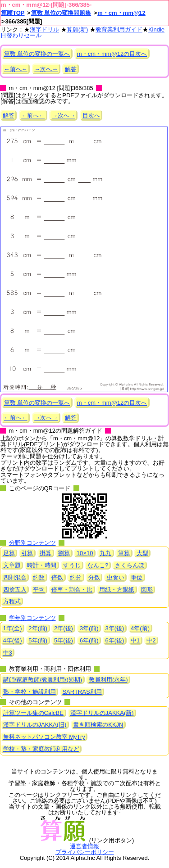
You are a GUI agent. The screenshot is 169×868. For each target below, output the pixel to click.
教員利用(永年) (108, 680)
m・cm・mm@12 (121, 13)
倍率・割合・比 (72, 590)
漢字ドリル (44, 29)
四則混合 (15, 577)
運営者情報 (84, 846)
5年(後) (64, 640)
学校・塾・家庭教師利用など (41, 749)
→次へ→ (46, 69)
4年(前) (140, 628)
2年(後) (64, 628)
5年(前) (38, 640)
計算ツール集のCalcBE (33, 713)
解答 (71, 69)
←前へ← (16, 69)
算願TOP (13, 13)
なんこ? (98, 565)
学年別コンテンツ (32, 618)
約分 (76, 577)
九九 (105, 553)
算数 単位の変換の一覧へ (37, 54)
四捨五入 (15, 590)
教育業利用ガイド (119, 29)
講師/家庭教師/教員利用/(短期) (43, 680)
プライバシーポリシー (85, 852)
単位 (137, 577)
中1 (135, 640)
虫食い (116, 577)
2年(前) (38, 628)
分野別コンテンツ (32, 543)
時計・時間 (42, 565)
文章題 (12, 565)
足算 (9, 553)
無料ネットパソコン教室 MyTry (44, 737)
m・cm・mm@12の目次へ (112, 54)
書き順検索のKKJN (98, 725)
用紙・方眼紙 (117, 590)
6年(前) (89, 640)
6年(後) (114, 640)
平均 (39, 590)
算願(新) (78, 29)
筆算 (124, 553)
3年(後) (114, 628)
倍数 (57, 577)
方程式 (12, 601)
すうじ (72, 565)
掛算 (46, 553)
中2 (151, 640)
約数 (39, 577)
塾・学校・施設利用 (30, 692)
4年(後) (13, 640)
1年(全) (13, 628)
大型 (142, 553)
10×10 (85, 553)
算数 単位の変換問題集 (61, 13)
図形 (147, 590)
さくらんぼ (130, 565)
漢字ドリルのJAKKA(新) (102, 713)
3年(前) (89, 628)
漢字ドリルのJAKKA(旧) (35, 725)
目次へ (91, 115)
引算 (27, 553)
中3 (8, 653)
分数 (94, 577)
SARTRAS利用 (82, 692)
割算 (64, 553)
